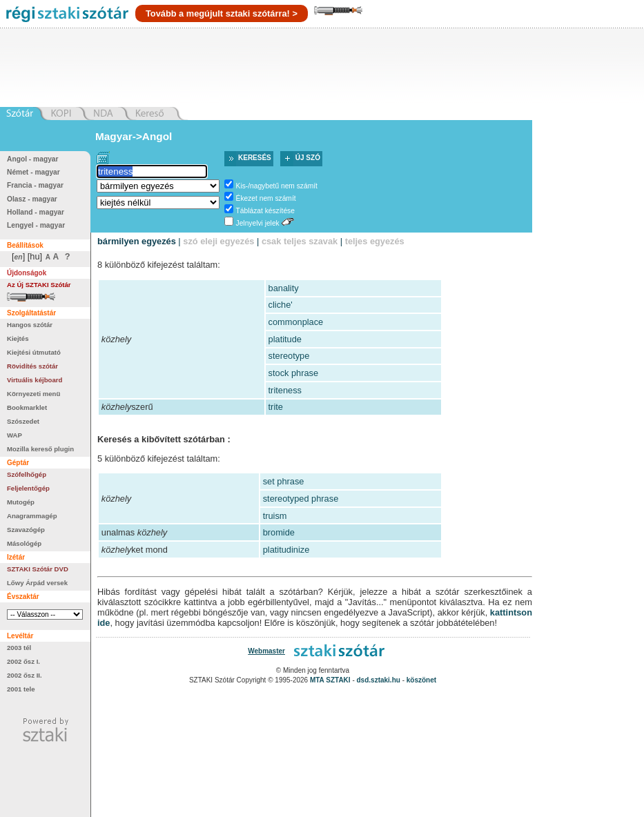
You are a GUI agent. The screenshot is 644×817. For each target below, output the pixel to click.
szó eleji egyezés (218, 241)
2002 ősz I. (23, 661)
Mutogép (21, 502)
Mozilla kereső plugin (40, 449)
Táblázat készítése (265, 211)
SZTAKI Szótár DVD (38, 569)
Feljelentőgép (28, 488)
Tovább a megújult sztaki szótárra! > (222, 13)
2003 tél (19, 648)
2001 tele (21, 689)
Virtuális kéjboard (35, 380)
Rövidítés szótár (32, 366)
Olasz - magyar (32, 199)
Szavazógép (26, 530)
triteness (285, 390)
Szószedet (23, 421)
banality (284, 288)
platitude (285, 339)
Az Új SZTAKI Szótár (39, 285)
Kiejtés (18, 338)
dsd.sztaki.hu (379, 680)
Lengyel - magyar (36, 225)
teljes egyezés (375, 241)
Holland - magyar (36, 212)
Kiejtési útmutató (34, 352)
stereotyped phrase (301, 499)
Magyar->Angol (134, 136)
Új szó (308, 158)
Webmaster (266, 651)
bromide (279, 532)
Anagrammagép (32, 516)
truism (275, 516)
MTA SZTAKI (330, 680)
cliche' (281, 305)
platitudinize (286, 550)
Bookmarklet (27, 407)
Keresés (255, 158)
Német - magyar (33, 172)
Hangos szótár (30, 325)
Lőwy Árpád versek (37, 583)
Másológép (24, 543)
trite (276, 407)
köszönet (421, 680)
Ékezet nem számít (266, 198)
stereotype (289, 356)
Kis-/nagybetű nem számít (277, 186)
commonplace (296, 322)
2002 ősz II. (25, 675)
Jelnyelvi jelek (258, 223)
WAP (14, 435)
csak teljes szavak (300, 241)
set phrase (284, 481)
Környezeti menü (33, 394)
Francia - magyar (35, 185)
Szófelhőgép (27, 474)
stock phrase (294, 373)
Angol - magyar (33, 159)
